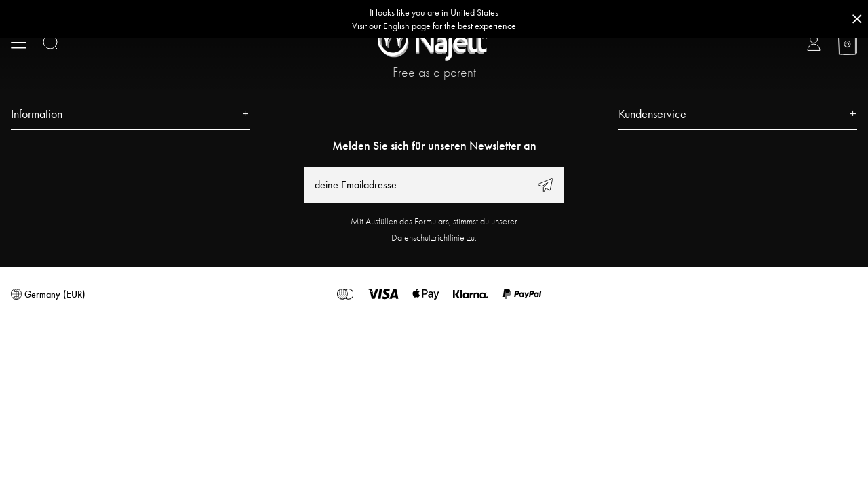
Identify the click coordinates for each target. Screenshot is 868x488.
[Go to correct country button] (434, 19)
